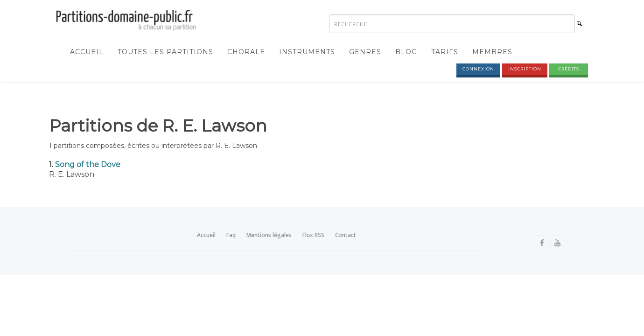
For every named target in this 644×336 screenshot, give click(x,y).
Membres (492, 52)
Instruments (307, 52)
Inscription (525, 69)
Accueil (87, 52)
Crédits (569, 69)
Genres (365, 52)
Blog (406, 52)
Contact (346, 235)
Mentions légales (269, 235)
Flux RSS (313, 235)
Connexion (478, 69)
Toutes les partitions (165, 52)
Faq (231, 235)
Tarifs (445, 52)
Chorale (246, 52)
